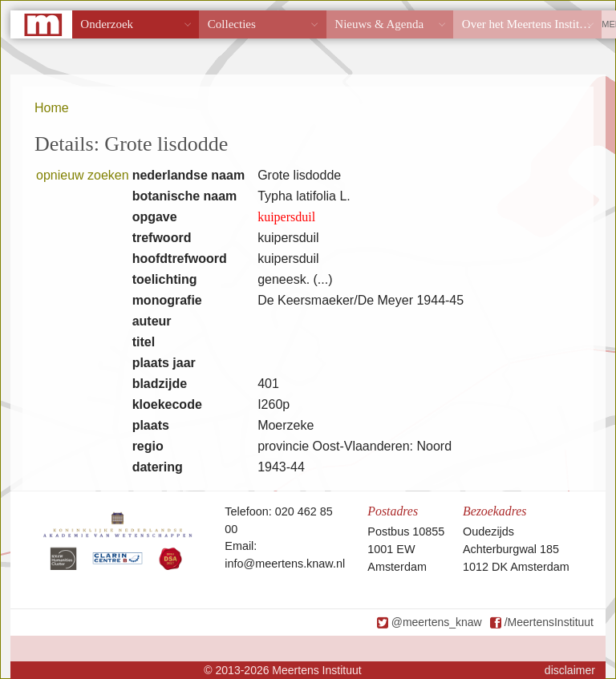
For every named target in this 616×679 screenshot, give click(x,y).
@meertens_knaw (437, 622)
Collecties (232, 24)
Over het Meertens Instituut (528, 24)
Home (52, 108)
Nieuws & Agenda (379, 24)
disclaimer (570, 670)
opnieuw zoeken (83, 175)
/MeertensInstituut (549, 622)
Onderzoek (107, 24)
